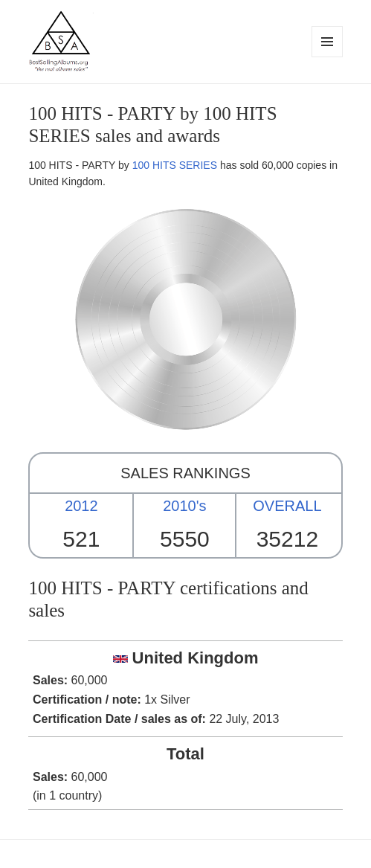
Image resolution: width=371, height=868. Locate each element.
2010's (184, 506)
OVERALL (287, 506)
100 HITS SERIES (175, 165)
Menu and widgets (328, 57)
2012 (81, 506)
